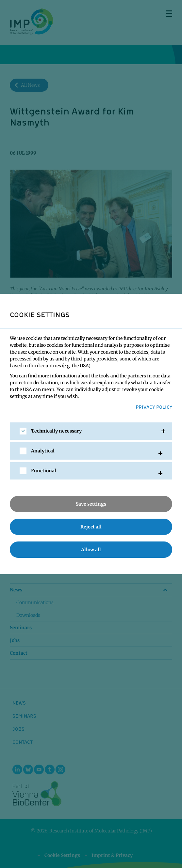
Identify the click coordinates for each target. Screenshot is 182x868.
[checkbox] (23, 431)
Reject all (91, 527)
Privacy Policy (154, 407)
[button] (91, 431)
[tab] (91, 431)
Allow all (91, 550)
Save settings (91, 504)
